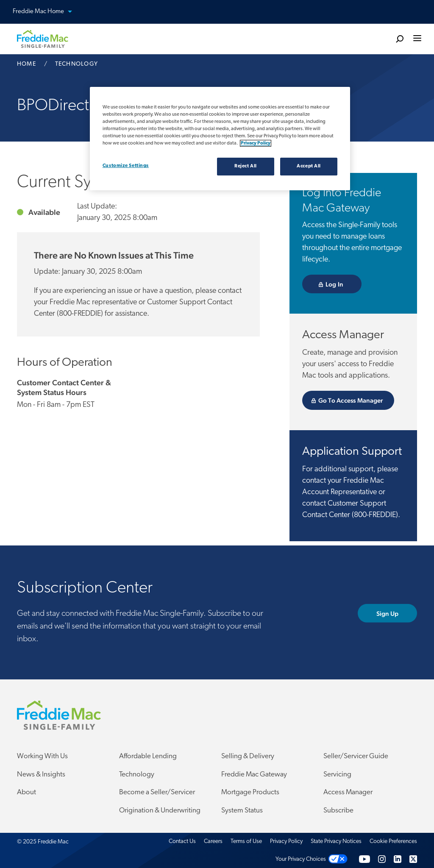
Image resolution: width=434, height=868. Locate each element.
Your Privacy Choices (301, 859)
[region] (220, 139)
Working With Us (42, 757)
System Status (242, 811)
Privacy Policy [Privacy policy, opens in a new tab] (256, 143)
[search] (400, 39)
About (26, 793)
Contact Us (182, 842)
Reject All (246, 166)
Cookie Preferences (393, 842)
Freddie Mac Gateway (254, 775)
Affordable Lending (148, 757)
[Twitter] (413, 859)
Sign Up (397, 613)
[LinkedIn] (398, 859)
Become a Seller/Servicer (157, 793)
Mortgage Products (250, 793)
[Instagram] (382, 859)
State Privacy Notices (336, 842)
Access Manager (348, 793)
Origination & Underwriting (160, 811)
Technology (137, 775)
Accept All (309, 166)
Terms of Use (246, 842)
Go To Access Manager (356, 400)
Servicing (337, 775)
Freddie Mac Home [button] (47, 12)
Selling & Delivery (248, 757)
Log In (344, 284)
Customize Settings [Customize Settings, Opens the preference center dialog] (126, 166)
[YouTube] (364, 859)
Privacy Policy (286, 842)
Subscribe (338, 811)
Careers (213, 842)
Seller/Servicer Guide (356, 757)
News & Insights (41, 775)
